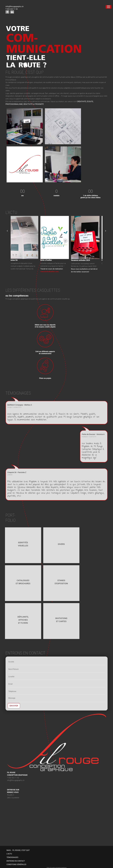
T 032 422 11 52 (12, 9)
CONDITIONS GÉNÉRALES (16, 864)
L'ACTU (9, 854)
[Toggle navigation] (108, 7)
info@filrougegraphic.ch (15, 7)
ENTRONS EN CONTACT (16, 861)
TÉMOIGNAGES (12, 857)
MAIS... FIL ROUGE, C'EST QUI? (18, 850)
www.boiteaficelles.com (51, 272)
